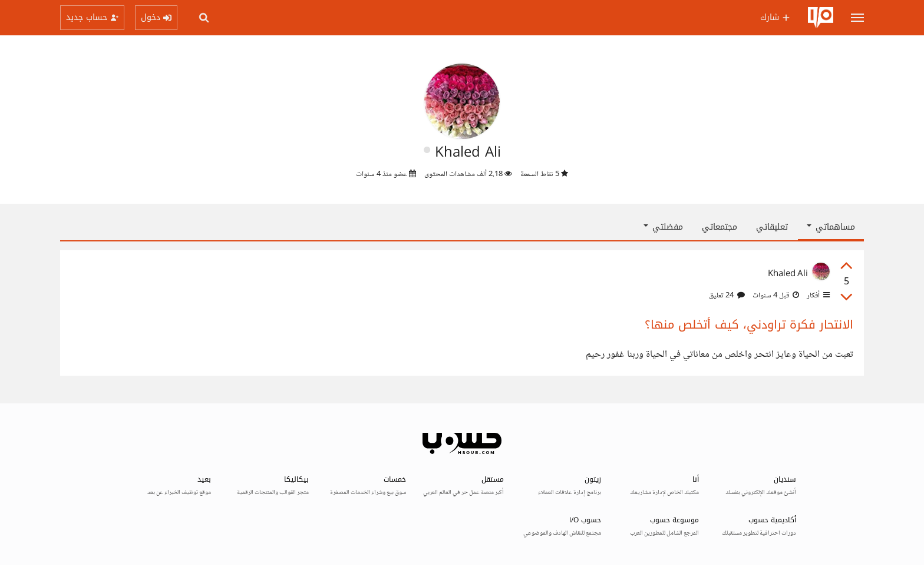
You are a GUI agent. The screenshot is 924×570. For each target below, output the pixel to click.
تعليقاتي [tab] (772, 227)
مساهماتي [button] (831, 227)
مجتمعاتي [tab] (720, 227)
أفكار (817, 296)
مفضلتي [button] (663, 227)
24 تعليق (727, 296)
